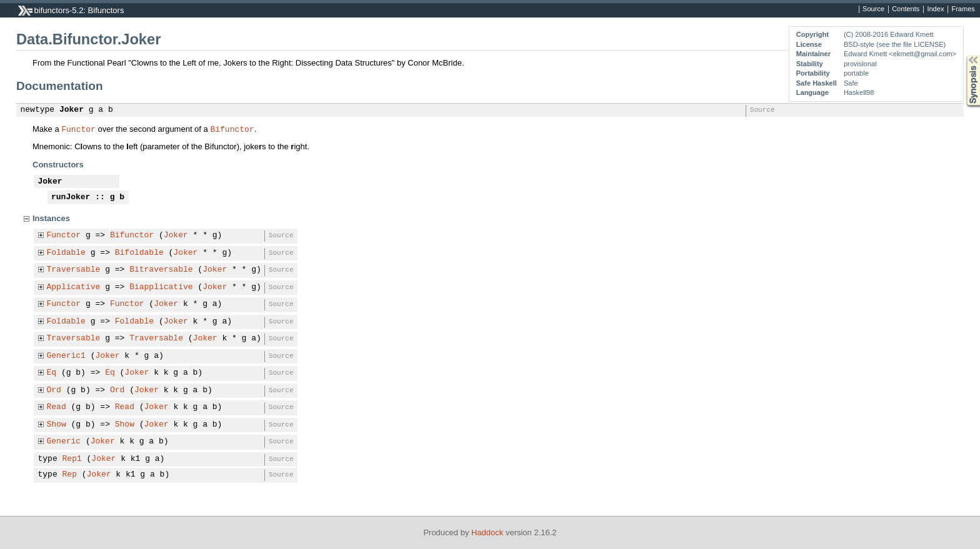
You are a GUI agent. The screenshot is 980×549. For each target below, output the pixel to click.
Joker (72, 110)
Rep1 (72, 459)
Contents (906, 9)
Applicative (74, 287)
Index (935, 9)
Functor (78, 129)
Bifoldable (139, 253)
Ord (54, 390)
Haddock (487, 532)
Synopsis (963, 55)
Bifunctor (232, 129)
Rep (70, 475)
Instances (51, 218)
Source (873, 9)
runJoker (71, 197)
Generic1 (66, 356)
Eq (52, 373)
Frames (963, 9)
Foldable (66, 253)
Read (57, 407)
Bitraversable (161, 270)
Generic (64, 442)
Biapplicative (161, 287)
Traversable (74, 270)
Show (57, 425)
